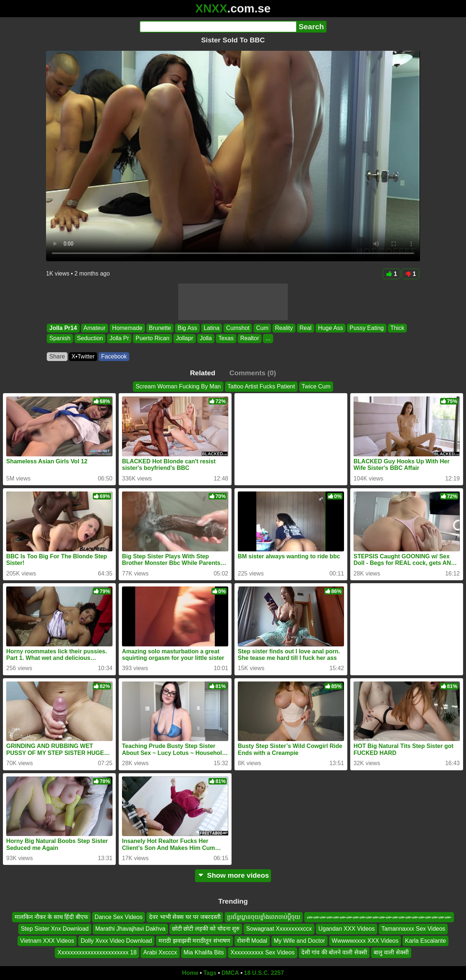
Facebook (114, 356)
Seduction (90, 339)
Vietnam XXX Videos (47, 940)
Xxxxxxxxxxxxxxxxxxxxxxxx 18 (97, 952)
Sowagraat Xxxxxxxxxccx (279, 929)
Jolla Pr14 (63, 328)
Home (190, 973)
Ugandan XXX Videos (347, 929)
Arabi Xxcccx (160, 952)
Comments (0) (253, 373)
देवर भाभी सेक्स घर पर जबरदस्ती (185, 917)
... (268, 339)
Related (203, 373)
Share (57, 356)
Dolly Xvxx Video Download (116, 940)
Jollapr (185, 339)
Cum (262, 328)
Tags (210, 973)
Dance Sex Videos (119, 917)
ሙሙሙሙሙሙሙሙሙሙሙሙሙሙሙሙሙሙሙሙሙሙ (379, 917)
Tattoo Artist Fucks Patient (261, 386)
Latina (212, 328)
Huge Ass (331, 328)
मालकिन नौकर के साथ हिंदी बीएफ (51, 917)
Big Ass (187, 328)
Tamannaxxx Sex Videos (413, 929)
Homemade (127, 328)
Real (305, 328)
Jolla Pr (119, 339)
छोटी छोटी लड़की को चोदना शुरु (206, 929)
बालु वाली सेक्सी (391, 952)
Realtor (250, 339)
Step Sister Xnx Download (55, 929)
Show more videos (233, 875)
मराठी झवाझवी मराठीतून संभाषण (194, 940)
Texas (226, 339)
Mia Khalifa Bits (204, 952)
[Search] (218, 27)
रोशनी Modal (252, 940)
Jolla (206, 339)
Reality (284, 328)
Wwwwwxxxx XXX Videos (365, 940)
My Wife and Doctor (299, 940)
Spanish (60, 339)
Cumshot (238, 328)
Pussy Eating (366, 328)
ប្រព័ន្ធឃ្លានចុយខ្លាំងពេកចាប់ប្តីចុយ (264, 917)
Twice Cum (316, 386)
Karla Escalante (425, 940)
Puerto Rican (152, 339)
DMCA (230, 973)
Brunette (160, 328)
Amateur (95, 328)
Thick (397, 328)
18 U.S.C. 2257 (264, 973)
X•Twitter (83, 356)
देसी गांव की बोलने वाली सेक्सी (334, 952)
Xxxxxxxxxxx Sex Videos (263, 952)
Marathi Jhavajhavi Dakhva (130, 929)
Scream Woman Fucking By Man (178, 386)
